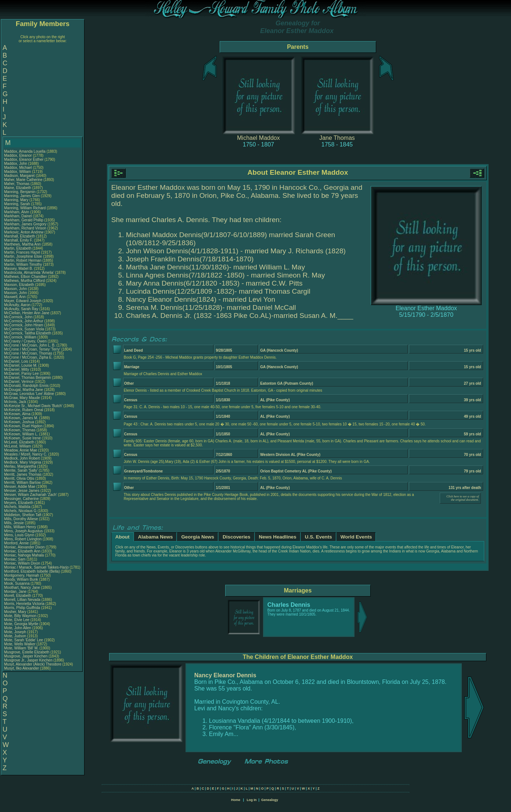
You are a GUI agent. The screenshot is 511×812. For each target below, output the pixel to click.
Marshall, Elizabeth (20, 236)
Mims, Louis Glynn (19, 535)
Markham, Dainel (18, 216)
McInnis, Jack (16, 402)
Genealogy (270, 800)
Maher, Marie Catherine (23, 180)
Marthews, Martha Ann (22, 244)
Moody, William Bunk (21, 579)
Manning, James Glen (22, 196)
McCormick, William (21, 337)
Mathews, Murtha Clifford (24, 281)
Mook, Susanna (17, 583)
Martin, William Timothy (23, 264)
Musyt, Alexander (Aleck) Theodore (33, 664)
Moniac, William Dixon (22, 563)
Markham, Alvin (17, 212)
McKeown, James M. (21, 418)
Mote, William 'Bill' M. (21, 648)
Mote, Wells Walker (20, 644)
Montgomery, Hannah (22, 575)
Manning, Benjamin (20, 192)
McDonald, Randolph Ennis (26, 386)
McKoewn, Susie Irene (22, 438)
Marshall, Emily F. (18, 240)
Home (236, 800)
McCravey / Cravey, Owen (26, 341)
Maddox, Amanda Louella (25, 151)
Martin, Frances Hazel (22, 252)
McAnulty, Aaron (18, 305)
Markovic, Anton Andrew (24, 232)
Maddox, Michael (18, 168)
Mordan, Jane (16, 592)
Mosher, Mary (16, 612)
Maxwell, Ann (15, 297)
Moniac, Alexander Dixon (24, 547)
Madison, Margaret (20, 176)
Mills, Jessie (15, 523)
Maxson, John (16, 289)
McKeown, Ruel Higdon (23, 426)
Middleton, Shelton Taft (23, 515)
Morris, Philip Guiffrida (22, 608)
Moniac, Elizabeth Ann (22, 551)
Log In (251, 800)
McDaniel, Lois (17, 361)
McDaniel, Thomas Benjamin (28, 378)
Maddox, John (16, 164)
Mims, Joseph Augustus (24, 531)
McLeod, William (18, 446)
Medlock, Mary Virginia (23, 462)
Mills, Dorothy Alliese (21, 519)
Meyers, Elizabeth (19, 503)
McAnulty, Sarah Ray (21, 309)
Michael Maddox (258, 138)
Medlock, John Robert (22, 458)
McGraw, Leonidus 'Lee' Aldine (29, 394)
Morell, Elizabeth (18, 596)
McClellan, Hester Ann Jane (27, 313)
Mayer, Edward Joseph (23, 301)
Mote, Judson (16, 636)
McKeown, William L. (21, 434)
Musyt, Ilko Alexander (21, 668)
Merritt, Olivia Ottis (19, 478)
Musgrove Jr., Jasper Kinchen (28, 660)
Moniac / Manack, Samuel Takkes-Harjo (36, 567)
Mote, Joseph (16, 632)
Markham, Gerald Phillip (24, 220)
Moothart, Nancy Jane (22, 588)
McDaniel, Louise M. (21, 365)
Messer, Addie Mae (20, 487)
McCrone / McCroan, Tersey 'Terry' (33, 349)
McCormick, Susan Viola (24, 329)
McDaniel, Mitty (17, 369)
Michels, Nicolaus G (20, 511)
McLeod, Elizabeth (20, 442)
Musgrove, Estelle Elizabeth (27, 652)
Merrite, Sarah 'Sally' (21, 470)
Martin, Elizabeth (18, 248)
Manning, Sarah (17, 204)
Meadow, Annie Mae (21, 450)
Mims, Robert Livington (23, 539)
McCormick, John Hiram (24, 325)
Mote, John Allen (18, 628)
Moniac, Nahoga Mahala (24, 555)
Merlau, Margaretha (21, 466)
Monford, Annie (17, 543)
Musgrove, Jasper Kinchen (26, 656)
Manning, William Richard (25, 208)
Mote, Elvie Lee (17, 620)
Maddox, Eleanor (18, 155)
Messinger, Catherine (22, 499)
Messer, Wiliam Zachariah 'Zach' (30, 495)
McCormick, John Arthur (24, 321)
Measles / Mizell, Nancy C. (26, 454)
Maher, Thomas (17, 184)
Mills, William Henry (20, 527)
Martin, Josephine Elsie (23, 256)
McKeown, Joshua (20, 422)
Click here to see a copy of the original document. (463, 498)
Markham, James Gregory (25, 224)
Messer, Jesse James (22, 491)
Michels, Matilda (18, 507)
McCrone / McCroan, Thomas (29, 353)
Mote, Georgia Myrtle (21, 624)
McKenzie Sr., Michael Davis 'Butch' (33, 406)
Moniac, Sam (15, 559)
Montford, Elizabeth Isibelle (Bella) (32, 571)
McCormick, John (19, 317)
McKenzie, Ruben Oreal (24, 410)
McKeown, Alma (18, 414)
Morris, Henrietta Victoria (24, 604)
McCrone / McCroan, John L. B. (30, 345)
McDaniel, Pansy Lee (21, 374)
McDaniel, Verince (19, 382)
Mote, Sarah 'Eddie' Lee (24, 640)
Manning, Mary (17, 200)
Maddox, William (18, 172)
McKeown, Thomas (20, 430)
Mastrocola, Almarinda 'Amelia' (30, 273)
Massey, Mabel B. (19, 269)
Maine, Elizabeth (18, 188)
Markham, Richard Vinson (25, 228)
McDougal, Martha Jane (24, 390)
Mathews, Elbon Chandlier (26, 277)
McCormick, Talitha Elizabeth (28, 333)
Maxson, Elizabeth (20, 285)
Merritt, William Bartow (22, 483)
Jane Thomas (337, 138)
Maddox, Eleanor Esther (24, 159)
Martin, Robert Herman (23, 260)
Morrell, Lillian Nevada (22, 600)
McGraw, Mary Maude (22, 398)
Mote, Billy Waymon (20, 616)
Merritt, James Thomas (23, 474)
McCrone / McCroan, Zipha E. (28, 357)
